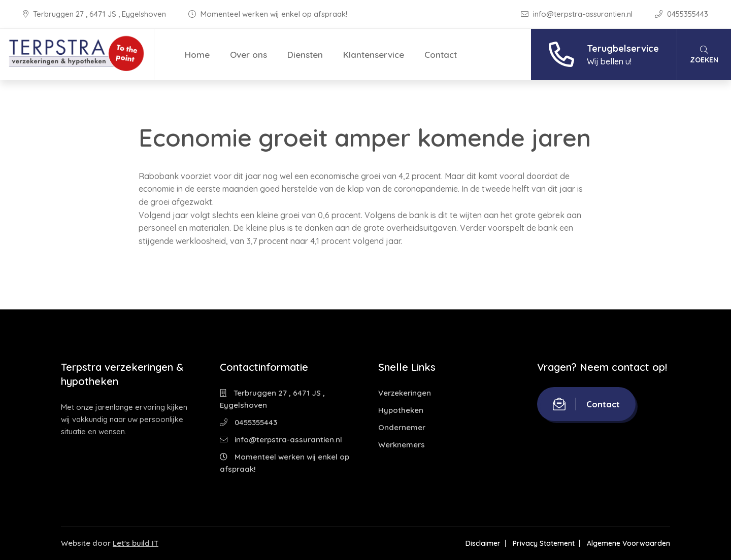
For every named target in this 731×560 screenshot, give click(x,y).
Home (197, 55)
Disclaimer (483, 543)
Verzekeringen (405, 393)
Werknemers (402, 445)
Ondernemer (402, 427)
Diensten (305, 55)
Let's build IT (136, 543)
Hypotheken (401, 410)
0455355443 (682, 14)
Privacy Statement (544, 543)
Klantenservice (374, 55)
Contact (441, 55)
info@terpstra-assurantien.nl (578, 14)
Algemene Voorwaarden (628, 543)
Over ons (248, 55)
